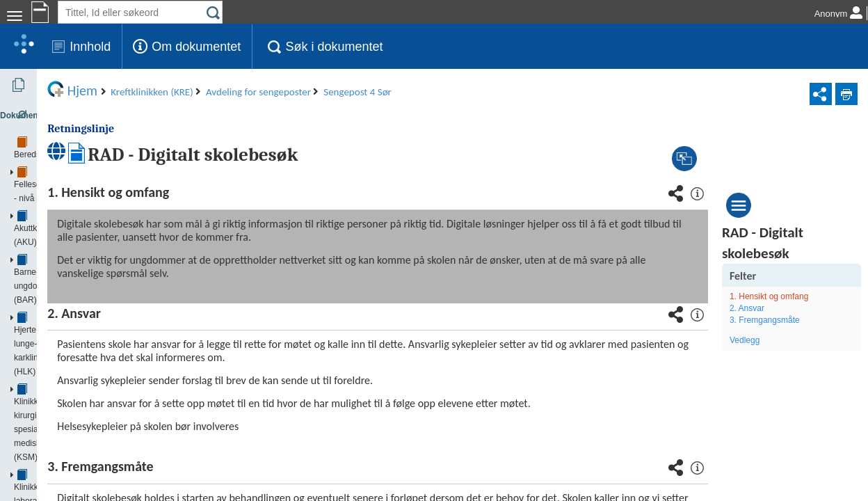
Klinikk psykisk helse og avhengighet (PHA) (112, 250)
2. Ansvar (780, 308)
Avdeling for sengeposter (94, 372)
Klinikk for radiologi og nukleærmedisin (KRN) (115, 232)
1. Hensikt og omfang (802, 296)
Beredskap (51, 111)
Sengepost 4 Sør (90, 406)
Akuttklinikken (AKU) (69, 145)
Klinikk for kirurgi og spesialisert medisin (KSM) (118, 198)
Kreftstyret (64, 285)
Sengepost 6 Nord (93, 459)
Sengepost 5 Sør (90, 441)
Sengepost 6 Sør (90, 476)
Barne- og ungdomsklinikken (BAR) (96, 163)
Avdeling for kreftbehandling (97, 337)
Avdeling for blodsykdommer (98, 302)
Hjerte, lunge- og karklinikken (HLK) (97, 180)
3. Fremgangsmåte (798, 320)
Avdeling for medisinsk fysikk (98, 493)
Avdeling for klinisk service (94, 319)
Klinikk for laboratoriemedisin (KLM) (97, 215)
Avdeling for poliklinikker (90, 354)
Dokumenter (43, 85)
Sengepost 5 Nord (93, 424)
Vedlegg (778, 340)
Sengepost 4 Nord (93, 389)
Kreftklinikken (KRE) (71, 267)
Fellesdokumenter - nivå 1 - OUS (92, 128)
